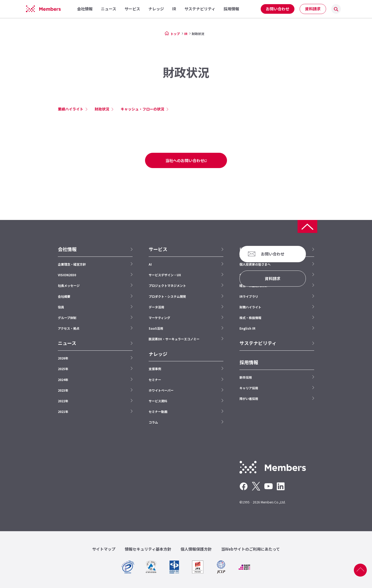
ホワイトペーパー (161, 390)
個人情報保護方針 (196, 549)
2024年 (63, 380)
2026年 (63, 358)
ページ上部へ (360, 570)
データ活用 (156, 307)
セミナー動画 (158, 411)
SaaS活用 (156, 328)
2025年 (63, 369)
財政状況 (102, 109)
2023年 (63, 390)
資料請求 (313, 9)
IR (186, 34)
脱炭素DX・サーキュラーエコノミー (174, 339)
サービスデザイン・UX (165, 275)
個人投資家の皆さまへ (255, 264)
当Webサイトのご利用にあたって (250, 549)
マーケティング (159, 318)
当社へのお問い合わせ (185, 160)
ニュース (67, 343)
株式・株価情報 (250, 318)
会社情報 (67, 249)
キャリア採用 (249, 388)
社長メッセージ (69, 285)
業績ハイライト (71, 109)
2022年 (63, 401)
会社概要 (64, 296)
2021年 (63, 411)
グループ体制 (67, 318)
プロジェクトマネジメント (167, 285)
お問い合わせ (278, 9)
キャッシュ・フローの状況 (142, 109)
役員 (61, 307)
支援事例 (155, 369)
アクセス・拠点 (69, 328)
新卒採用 (246, 377)
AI (150, 264)
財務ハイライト (250, 307)
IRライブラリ (249, 296)
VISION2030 (67, 275)
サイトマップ (104, 549)
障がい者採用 (249, 399)
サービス (158, 249)
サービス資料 (158, 401)
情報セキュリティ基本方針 (148, 549)
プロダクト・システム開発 (167, 296)
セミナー (155, 380)
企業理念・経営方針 (72, 264)
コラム (153, 422)
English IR (247, 328)
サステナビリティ (258, 343)
